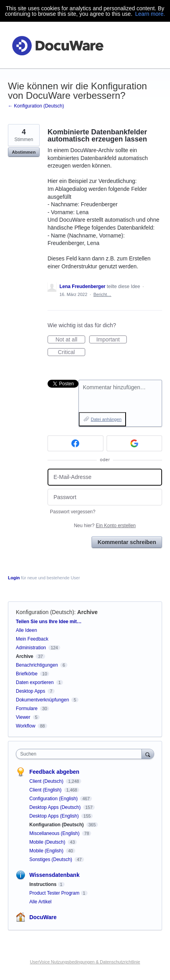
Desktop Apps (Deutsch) (56, 807)
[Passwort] (105, 497)
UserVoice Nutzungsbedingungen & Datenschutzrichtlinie (85, 962)
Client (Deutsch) (47, 781)
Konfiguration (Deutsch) (45, 612)
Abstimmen (24, 152)
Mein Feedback (32, 639)
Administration (31, 648)
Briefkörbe (27, 674)
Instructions (43, 884)
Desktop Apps (31, 691)
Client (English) (46, 790)
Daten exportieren (35, 682)
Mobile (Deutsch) (48, 842)
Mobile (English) (47, 851)
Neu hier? (105, 526)
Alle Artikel (40, 902)
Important (112, 340)
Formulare (27, 709)
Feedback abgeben (54, 772)
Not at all (70, 340)
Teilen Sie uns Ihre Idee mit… (49, 622)
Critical (72, 352)
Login (14, 578)
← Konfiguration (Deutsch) (36, 106)
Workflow (26, 726)
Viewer (23, 717)
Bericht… (102, 294)
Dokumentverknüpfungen (42, 700)
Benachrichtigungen (37, 665)
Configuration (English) (54, 799)
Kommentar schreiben (127, 542)
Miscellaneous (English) (55, 833)
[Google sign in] (135, 443)
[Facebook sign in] (75, 443)
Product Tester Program (54, 893)
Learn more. (150, 14)
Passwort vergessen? (73, 512)
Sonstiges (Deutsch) (51, 859)
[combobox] (81, 754)
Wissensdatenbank (54, 875)
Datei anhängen (106, 419)
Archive (87, 612)
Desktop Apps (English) (55, 816)
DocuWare (43, 917)
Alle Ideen (26, 630)
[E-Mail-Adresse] (105, 477)
